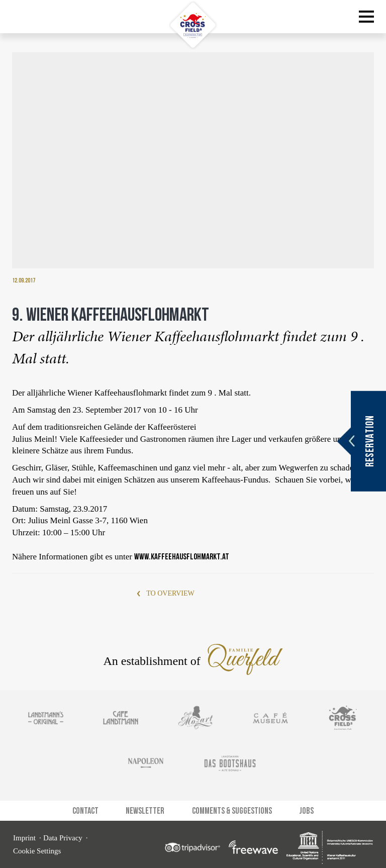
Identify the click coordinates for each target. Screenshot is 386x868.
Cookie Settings (37, 847)
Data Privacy (63, 834)
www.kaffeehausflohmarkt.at (182, 553)
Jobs (306, 807)
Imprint (24, 834)
